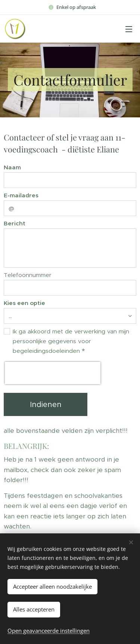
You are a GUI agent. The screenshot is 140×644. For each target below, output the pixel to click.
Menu (129, 29)
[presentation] (53, 373)
